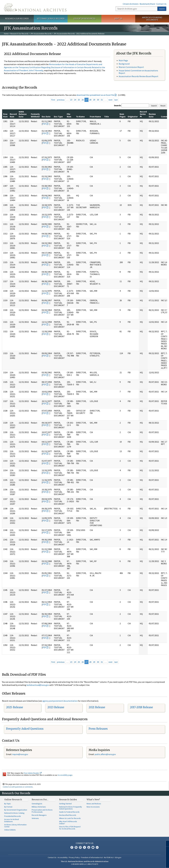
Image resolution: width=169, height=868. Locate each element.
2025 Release (15, 707)
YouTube (89, 847)
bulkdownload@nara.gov (38, 685)
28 (90, 100)
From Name (95, 117)
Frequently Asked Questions (25, 729)
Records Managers (39, 815)
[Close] (166, 843)
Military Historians (39, 807)
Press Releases (98, 729)
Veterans (35, 818)
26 (83, 100)
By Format (8, 807)
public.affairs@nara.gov (105, 754)
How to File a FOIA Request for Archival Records (70, 828)
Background (124, 64)
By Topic (8, 804)
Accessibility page (65, 775)
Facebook (72, 847)
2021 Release (97, 707)
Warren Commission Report (131, 67)
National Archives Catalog (14, 813)
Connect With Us (85, 843)
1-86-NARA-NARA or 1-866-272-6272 (85, 864)
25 (79, 100)
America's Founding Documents (152, 19)
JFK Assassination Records (41, 34)
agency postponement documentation (60, 701)
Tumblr (84, 847)
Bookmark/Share (147, 4)
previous (61, 100)
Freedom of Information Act (92, 857)
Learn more (145, 863)
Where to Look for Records (70, 818)
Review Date (152, 115)
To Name (80, 117)
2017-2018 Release (141, 707)
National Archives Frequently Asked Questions (71, 808)
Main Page (123, 60)
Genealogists (37, 804)
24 (75, 100)
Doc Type (58, 117)
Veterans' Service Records (51, 19)
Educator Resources (84, 19)
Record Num (13, 115)
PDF (44, 124)
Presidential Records (13, 816)
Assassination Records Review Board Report (139, 76)
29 (94, 100)
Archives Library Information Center (15, 826)
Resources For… (40, 799)
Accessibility (63, 857)
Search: (118, 105)
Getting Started (65, 804)
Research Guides (68, 799)
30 (98, 100)
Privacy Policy (74, 857)
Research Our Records (17, 19)
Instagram (80, 847)
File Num (69, 115)
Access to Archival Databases (11, 820)
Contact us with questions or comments (18, 787)
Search (162, 9)
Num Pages (123, 115)
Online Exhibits (10, 830)
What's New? (93, 799)
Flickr (97, 847)
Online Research (13, 799)
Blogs (93, 847)
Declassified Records (68, 815)
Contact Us (161, 4)
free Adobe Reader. (33, 773)
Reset (163, 106)
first (53, 100)
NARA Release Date (23, 114)
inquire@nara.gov (20, 754)
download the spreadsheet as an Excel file (95, 95)
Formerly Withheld (35, 115)
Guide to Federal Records (69, 812)
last (116, 100)
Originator (133, 117)
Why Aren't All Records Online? (68, 823)
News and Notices (94, 804)
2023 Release (56, 707)
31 (102, 100)
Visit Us (118, 19)
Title (106, 117)
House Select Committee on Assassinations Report (138, 72)
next (110, 100)
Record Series (143, 114)
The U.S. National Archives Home (35, 7)
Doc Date (46, 117)
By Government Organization (16, 810)
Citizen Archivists (131, 4)
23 (71, 100)
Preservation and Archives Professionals (42, 811)
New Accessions (93, 807)
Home (6, 34)
